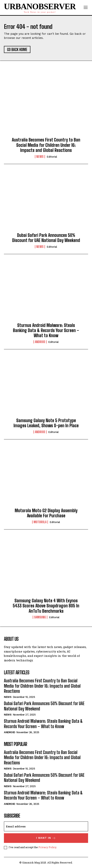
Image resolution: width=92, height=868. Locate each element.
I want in (46, 838)
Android (40, 342)
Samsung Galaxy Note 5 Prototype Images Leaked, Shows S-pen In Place (46, 423)
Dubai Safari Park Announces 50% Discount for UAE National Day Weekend (46, 238)
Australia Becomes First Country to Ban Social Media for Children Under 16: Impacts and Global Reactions (46, 145)
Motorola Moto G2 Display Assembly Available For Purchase (46, 513)
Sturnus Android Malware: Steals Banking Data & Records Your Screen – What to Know (46, 330)
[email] (46, 826)
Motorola (40, 522)
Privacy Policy (47, 847)
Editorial (52, 157)
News (40, 157)
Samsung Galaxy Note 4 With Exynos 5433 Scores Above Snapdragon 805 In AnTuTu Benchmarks (46, 606)
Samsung (40, 617)
